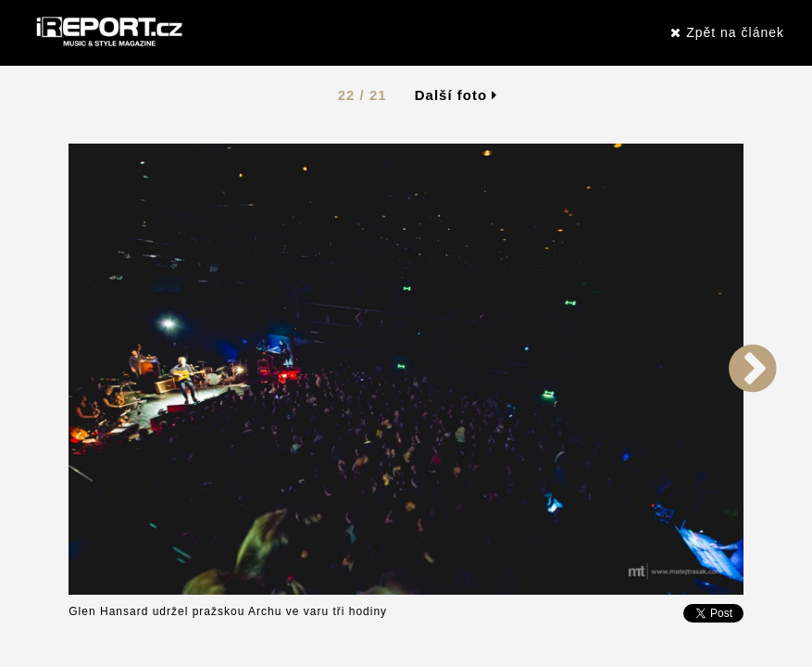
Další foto (456, 95)
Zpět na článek (727, 32)
